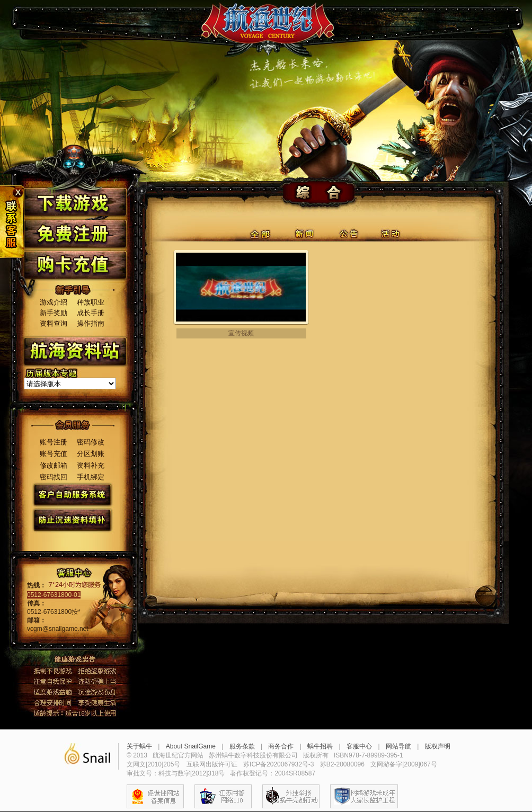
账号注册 (54, 442)
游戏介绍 (54, 302)
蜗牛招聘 (320, 746)
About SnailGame (191, 746)
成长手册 (91, 313)
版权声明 (438, 746)
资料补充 (91, 465)
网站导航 (398, 746)
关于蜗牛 (139, 746)
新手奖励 (54, 313)
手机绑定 (91, 477)
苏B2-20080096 (342, 764)
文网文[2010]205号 (153, 764)
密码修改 (91, 442)
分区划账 (91, 454)
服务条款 (242, 746)
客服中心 (359, 746)
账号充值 (54, 454)
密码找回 (54, 477)
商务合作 (281, 746)
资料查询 (54, 323)
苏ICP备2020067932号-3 (278, 764)
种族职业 (91, 302)
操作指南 (91, 323)
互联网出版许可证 (212, 764)
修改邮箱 (54, 465)
